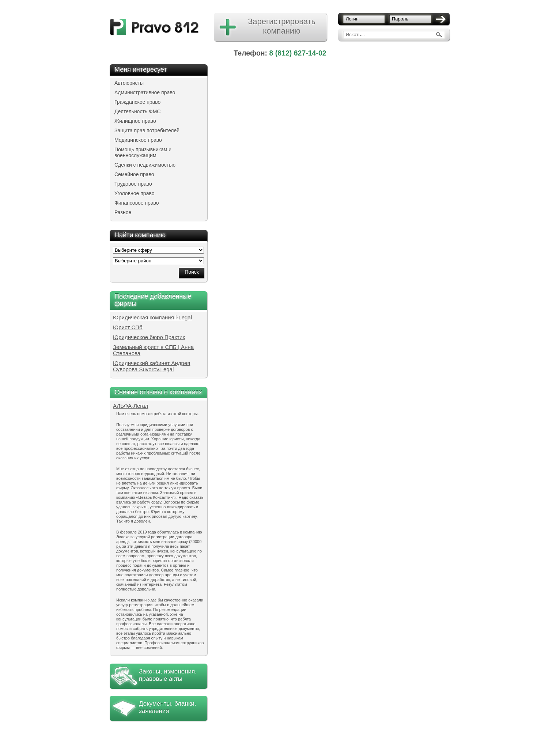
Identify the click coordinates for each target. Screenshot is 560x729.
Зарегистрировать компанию (282, 26)
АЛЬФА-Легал (131, 406)
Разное (123, 212)
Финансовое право (137, 203)
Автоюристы (129, 83)
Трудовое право (133, 184)
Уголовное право (135, 193)
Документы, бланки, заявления (167, 707)
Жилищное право (135, 121)
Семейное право (134, 174)
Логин (352, 19)
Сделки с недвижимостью (145, 165)
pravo (154, 27)
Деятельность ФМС (137, 111)
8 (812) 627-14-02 (298, 53)
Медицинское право (138, 140)
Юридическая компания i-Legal (152, 317)
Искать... (355, 35)
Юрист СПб (128, 327)
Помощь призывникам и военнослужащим (143, 152)
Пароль (400, 19)
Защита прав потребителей (147, 130)
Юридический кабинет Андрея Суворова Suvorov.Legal (152, 366)
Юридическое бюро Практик (149, 337)
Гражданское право (137, 102)
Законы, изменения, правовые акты (168, 675)
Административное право (145, 92)
